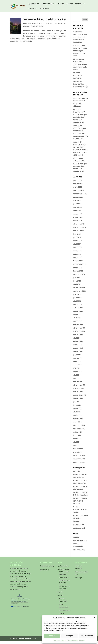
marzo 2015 (78, 415)
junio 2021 (77, 281)
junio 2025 (77, 204)
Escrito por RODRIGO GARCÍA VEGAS (80, 509)
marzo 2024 (78, 247)
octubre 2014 (78, 432)
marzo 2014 (78, 445)
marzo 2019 (78, 321)
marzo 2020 (78, 305)
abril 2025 (77, 211)
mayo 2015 (77, 408)
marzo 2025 (78, 214)
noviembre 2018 (79, 331)
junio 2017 (77, 355)
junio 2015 (77, 405)
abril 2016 (77, 375)
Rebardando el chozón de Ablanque (79, 103)
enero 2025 (78, 221)
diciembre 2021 (79, 274)
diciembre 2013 (79, 456)
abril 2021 (77, 284)
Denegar (69, 636)
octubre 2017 (78, 348)
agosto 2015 (78, 398)
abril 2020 (77, 301)
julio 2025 (77, 201)
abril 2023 (77, 254)
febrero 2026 (78, 184)
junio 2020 (77, 298)
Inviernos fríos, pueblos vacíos (45, 19)
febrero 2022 (78, 271)
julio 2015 (77, 402)
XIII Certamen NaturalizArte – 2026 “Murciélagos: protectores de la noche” (81, 64)
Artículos (57, 24)
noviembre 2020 (79, 291)
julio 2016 (77, 368)
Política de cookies (59, 640)
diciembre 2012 (79, 462)
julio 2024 (77, 234)
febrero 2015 (78, 419)
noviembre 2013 (79, 459)
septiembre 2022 (80, 264)
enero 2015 (77, 422)
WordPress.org (79, 550)
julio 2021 (77, 278)
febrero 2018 (78, 341)
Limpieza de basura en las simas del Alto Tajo (81, 84)
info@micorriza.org (47, 566)
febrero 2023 (78, 261)
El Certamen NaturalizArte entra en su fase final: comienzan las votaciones (81, 37)
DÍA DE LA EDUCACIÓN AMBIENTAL (78, 75)
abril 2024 (77, 244)
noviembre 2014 (79, 429)
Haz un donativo (65, 610)
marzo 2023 (78, 258)
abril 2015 (77, 412)
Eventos (61, 4)
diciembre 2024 (79, 224)
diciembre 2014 (79, 425)
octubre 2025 (78, 190)
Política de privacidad (72, 640)
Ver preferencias (87, 636)
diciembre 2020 (79, 288)
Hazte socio (63, 601)
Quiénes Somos (34, 4)
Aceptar (52, 636)
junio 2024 (77, 237)
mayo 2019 (77, 315)
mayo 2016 (77, 372)
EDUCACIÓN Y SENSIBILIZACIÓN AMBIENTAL (65, 580)
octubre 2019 (78, 308)
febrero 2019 (78, 325)
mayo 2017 (77, 358)
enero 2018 (77, 345)
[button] (94, 618)
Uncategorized (79, 528)
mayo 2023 (78, 251)
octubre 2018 (78, 335)
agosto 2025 (78, 197)
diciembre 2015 (79, 385)
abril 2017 (77, 362)
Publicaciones (44, 8)
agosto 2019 (78, 311)
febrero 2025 (78, 217)
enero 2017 (77, 365)
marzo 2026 (78, 180)
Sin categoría (78, 525)
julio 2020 (77, 294)
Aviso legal (82, 640)
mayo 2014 (77, 439)
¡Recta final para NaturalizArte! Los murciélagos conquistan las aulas (80, 51)
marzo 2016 (78, 378)
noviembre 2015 (79, 388)
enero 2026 (78, 187)
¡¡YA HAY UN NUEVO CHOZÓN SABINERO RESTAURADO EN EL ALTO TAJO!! (80, 150)
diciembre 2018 (79, 328)
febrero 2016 (78, 382)
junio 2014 (77, 435)
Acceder (76, 537)
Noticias (70, 4)
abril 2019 (77, 318)
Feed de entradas (80, 540)
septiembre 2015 (80, 395)
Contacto (32, 8)
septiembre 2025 (80, 194)
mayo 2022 (78, 268)
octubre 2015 (78, 392)
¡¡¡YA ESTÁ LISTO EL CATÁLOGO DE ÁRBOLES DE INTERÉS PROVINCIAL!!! (81, 134)
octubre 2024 (78, 231)
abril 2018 (77, 338)
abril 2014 (77, 442)
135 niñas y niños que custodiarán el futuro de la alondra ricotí (80, 117)
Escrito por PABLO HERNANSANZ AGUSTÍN (80, 501)
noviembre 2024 (80, 227)
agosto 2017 (78, 351)
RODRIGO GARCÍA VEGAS (35, 24)
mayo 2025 (78, 207)
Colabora (79, 4)
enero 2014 (77, 452)
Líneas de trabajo (48, 4)
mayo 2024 (78, 241)
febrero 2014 (78, 449)
